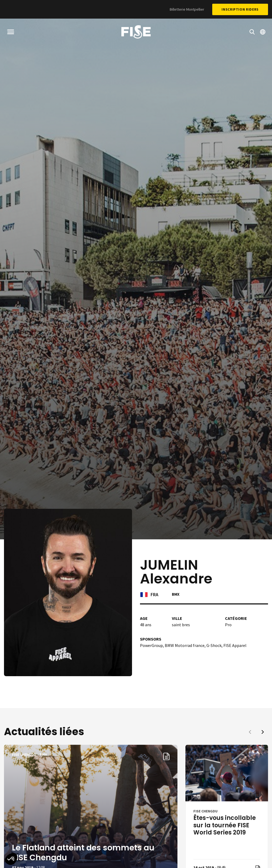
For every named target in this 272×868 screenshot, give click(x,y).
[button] (263, 732)
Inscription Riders (240, 9)
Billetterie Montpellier (187, 9)
